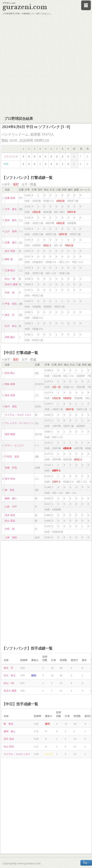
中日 (6, 164)
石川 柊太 (11, 326)
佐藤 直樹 (10, 198)
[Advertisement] (45, 65)
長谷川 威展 (11, 284)
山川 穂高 (11, 231)
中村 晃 (10, 293)
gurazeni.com (25, 7)
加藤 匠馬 (11, 468)
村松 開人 (10, 373)
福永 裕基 (10, 395)
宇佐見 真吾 (12, 457)
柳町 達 (9, 259)
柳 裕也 (10, 490)
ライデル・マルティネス (18, 415)
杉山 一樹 (10, 279)
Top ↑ (86, 863)
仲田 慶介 (10, 337)
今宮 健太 (11, 209)
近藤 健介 (11, 242)
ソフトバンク (11, 157)
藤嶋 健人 (11, 498)
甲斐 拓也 (11, 304)
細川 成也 (11, 406)
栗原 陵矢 (11, 220)
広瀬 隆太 (10, 270)
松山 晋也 (10, 521)
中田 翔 (10, 529)
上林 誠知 (11, 537)
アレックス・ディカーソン (19, 423)
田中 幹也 (10, 479)
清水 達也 (10, 515)
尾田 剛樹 (10, 434)
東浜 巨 (10, 315)
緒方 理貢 (10, 251)
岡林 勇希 (10, 384)
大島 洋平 (11, 507)
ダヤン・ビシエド (14, 445)
